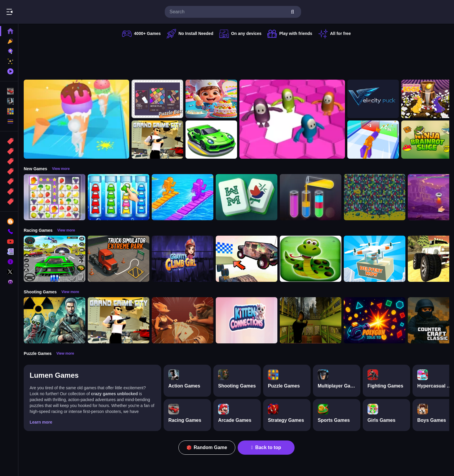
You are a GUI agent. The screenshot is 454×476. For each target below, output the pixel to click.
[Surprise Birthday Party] (211, 99)
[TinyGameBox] (157, 99)
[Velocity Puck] (373, 99)
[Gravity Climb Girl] (183, 259)
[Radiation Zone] (55, 320)
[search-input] (228, 12)
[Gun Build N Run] (373, 140)
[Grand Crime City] (157, 140)
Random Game (207, 447)
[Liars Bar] (183, 320)
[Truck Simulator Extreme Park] (119, 259)
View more (61, 169)
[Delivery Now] (375, 259)
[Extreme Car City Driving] (55, 259)
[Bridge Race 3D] (183, 197)
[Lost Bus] (311, 320)
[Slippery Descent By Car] (247, 259)
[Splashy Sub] (375, 197)
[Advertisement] (236, 58)
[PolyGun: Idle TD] (375, 320)
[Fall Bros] (292, 119)
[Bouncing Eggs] (427, 99)
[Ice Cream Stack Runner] (76, 119)
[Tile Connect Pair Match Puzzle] (55, 197)
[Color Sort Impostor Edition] (119, 197)
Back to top (266, 447)
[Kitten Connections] (247, 320)
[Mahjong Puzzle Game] (247, 197)
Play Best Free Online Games (38, 12)
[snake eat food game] (311, 259)
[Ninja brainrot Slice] (427, 140)
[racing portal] (211, 140)
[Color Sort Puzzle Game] (311, 197)
